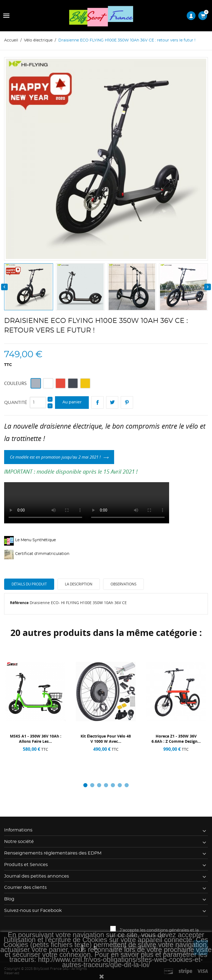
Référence (19, 603)
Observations (123, 584)
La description (79, 584)
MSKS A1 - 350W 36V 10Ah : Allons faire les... (36, 739)
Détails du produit (29, 584)
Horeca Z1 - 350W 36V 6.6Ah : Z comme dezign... (176, 739)
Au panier (72, 402)
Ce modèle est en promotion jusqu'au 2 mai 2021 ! (55, 457)
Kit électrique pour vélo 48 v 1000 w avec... (106, 739)
